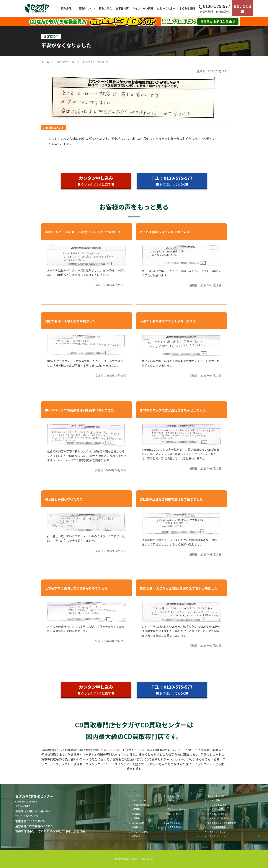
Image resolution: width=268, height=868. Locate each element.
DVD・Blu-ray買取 (216, 809)
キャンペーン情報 (143, 8)
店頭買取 (136, 818)
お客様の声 (122, 8)
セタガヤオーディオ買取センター (223, 823)
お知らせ (136, 836)
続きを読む (134, 769)
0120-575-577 (214, 8)
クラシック (172, 800)
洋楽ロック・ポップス (177, 809)
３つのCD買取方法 (140, 805)
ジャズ (170, 805)
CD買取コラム (173, 823)
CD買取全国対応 (174, 827)
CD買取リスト (173, 796)
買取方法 (68, 8)
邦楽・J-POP (173, 814)
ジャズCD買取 (214, 800)
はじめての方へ (166, 8)
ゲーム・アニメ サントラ (178, 818)
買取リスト (87, 8)
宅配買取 (136, 809)
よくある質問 (187, 8)
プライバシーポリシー (218, 832)
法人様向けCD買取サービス (220, 814)
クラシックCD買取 (216, 796)
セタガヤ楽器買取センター (220, 827)
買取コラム (105, 8)
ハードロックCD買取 (217, 805)
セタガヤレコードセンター (220, 818)
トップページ (138, 796)
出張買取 (136, 814)
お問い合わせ (242, 8)
